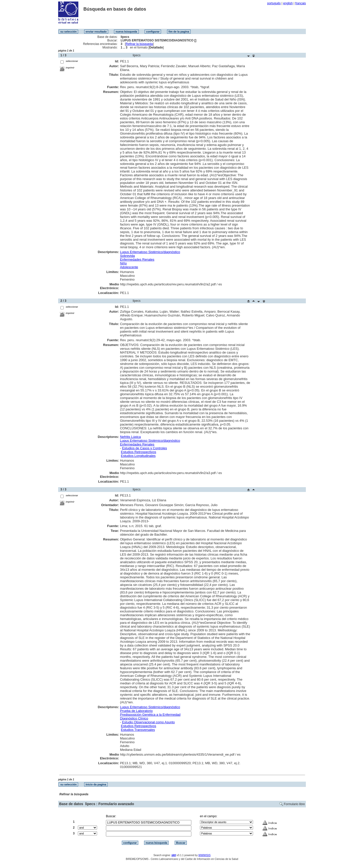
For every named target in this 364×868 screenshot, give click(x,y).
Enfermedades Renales (137, 259)
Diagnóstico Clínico (134, 718)
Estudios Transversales (138, 730)
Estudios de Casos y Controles (145, 448)
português (274, 3)
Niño (123, 263)
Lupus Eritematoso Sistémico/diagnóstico (150, 252)
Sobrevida (128, 256)
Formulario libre (294, 804)
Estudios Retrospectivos (138, 452)
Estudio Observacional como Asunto (149, 722)
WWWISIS (204, 855)
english (288, 3)
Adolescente (129, 267)
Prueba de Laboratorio (136, 711)
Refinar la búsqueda (139, 44)
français (301, 3)
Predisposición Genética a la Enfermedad (150, 715)
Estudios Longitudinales (138, 456)
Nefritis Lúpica (130, 437)
